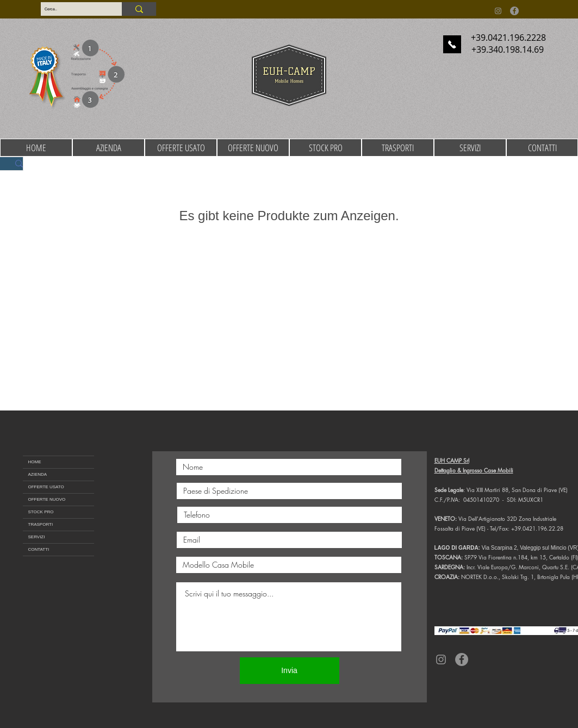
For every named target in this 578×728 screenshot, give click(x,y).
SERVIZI (37, 537)
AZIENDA (38, 474)
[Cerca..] (72, 9)
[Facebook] (514, 11)
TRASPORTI (41, 524)
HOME (35, 462)
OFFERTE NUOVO (47, 499)
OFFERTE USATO (46, 487)
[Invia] (290, 671)
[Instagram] (498, 11)
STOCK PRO (41, 512)
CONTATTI (39, 549)
